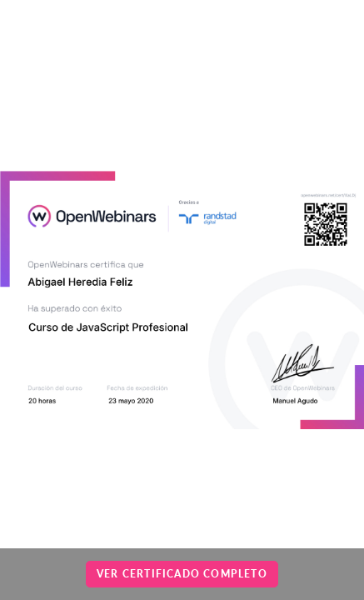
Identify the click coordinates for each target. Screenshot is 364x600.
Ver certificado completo (182, 574)
